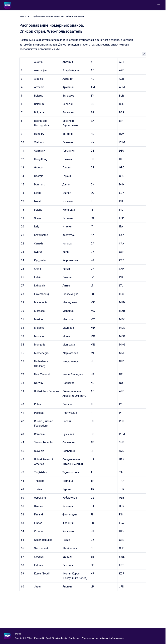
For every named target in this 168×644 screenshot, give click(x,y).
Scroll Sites (51, 638)
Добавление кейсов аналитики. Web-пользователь (59, 16)
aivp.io (18, 634)
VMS (22, 16)
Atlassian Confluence (69, 638)
